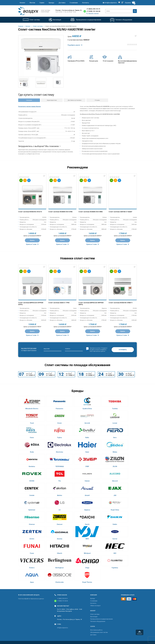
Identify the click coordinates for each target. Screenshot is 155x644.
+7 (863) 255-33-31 (93, 9)
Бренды (52, 3)
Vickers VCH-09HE (96, 212)
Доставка (62, 3)
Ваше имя (47, 349)
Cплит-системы (38, 26)
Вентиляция (94, 617)
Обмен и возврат (95, 606)
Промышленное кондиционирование (101, 619)
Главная (21, 26)
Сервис (42, 3)
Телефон (68, 349)
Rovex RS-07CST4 (36, 212)
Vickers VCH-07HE (66, 212)
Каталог (22, 3)
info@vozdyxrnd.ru (63, 628)
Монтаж (32, 3)
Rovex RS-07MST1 (126, 303)
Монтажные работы (96, 630)
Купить (32, 240)
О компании (74, 3)
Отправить (123, 350)
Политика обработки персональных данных (31, 599)
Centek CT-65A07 (126, 212)
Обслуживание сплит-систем (99, 632)
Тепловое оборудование (98, 621)
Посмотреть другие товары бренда (29, 106)
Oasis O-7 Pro (65, 303)
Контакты (86, 3)
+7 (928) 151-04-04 (93, 11)
